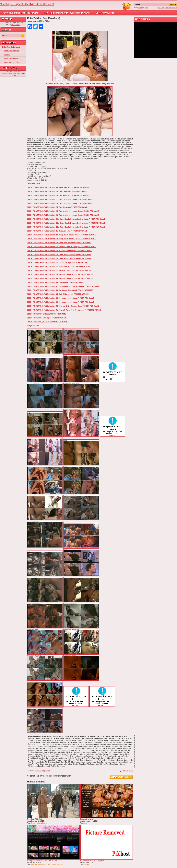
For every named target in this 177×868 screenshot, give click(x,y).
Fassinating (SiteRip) (88, 819)
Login (146, 8)
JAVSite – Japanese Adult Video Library (13, 75)
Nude (33, 823)
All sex (125, 771)
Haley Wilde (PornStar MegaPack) (93, 861)
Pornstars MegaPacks (12, 58)
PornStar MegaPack (42, 771)
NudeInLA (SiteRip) (35, 819)
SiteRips (7, 55)
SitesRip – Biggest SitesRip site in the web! (27, 4)
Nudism (39, 823)
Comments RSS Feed (171, 8)
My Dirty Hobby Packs (12, 62)
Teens (54, 864)
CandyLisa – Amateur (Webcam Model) (42, 861)
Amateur (34, 864)
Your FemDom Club (13, 72)
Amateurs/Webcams (11, 51)
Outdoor (45, 823)
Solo (49, 864)
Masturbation (42, 864)
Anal (86, 823)
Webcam (60, 864)
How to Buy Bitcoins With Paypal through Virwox (67, 13)
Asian (131, 771)
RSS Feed (161, 8)
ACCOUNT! (16, 25)
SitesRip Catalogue (105, 13)
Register (140, 8)
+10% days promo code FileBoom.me (21, 13)
